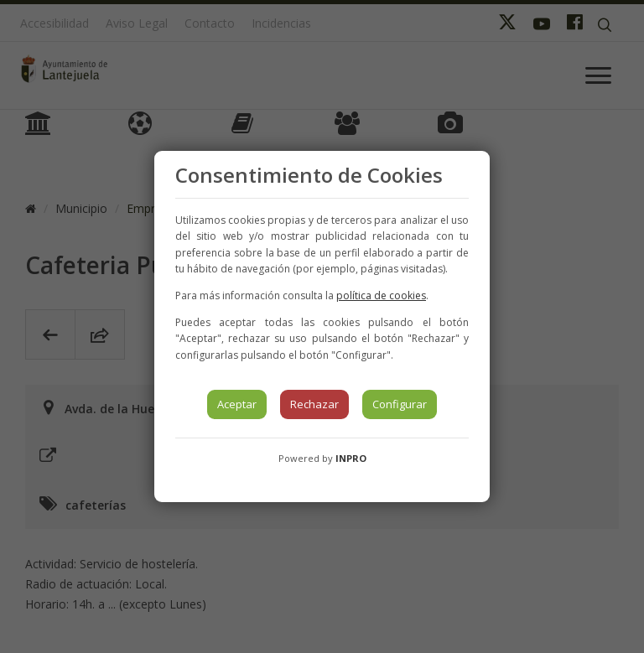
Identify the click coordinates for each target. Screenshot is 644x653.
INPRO (351, 458)
